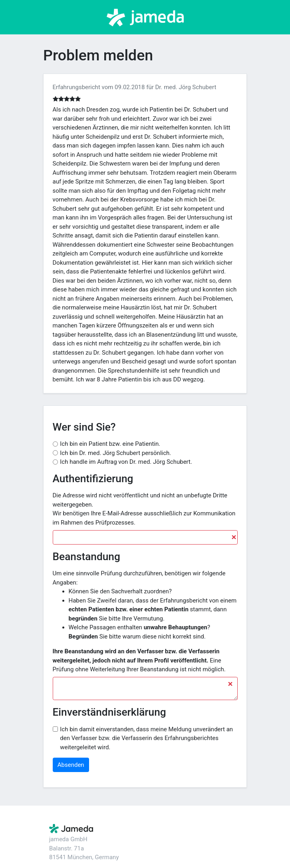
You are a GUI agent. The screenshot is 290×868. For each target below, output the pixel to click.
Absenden (71, 765)
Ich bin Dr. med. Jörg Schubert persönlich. (115, 453)
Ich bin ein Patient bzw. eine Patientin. (110, 444)
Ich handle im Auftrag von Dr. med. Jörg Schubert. (126, 462)
